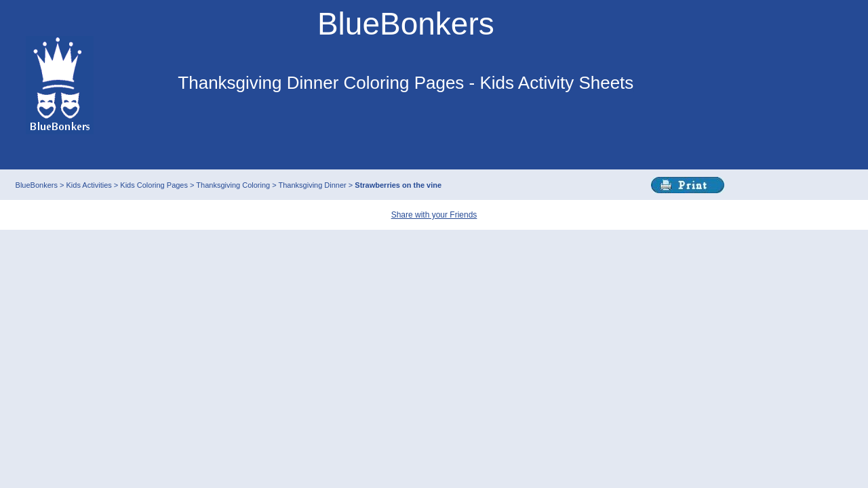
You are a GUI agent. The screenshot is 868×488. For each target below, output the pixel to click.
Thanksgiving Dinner (314, 185)
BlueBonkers (38, 185)
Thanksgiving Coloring (234, 185)
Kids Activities (89, 185)
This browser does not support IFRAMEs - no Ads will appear (406, 134)
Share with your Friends (434, 215)
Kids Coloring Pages (155, 185)
